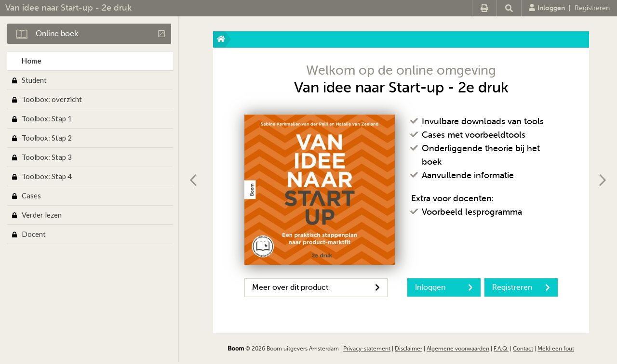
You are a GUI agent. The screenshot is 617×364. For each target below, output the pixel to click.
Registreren (592, 8)
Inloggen (547, 8)
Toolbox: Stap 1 (47, 118)
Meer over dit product (316, 287)
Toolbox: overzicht (52, 99)
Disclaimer (409, 349)
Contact (523, 349)
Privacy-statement (367, 349)
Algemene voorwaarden (458, 349)
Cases (31, 195)
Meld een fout (556, 349)
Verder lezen (42, 215)
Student (34, 80)
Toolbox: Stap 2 (47, 138)
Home (32, 61)
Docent (34, 234)
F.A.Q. (501, 349)
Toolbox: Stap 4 (47, 176)
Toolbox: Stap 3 (47, 157)
